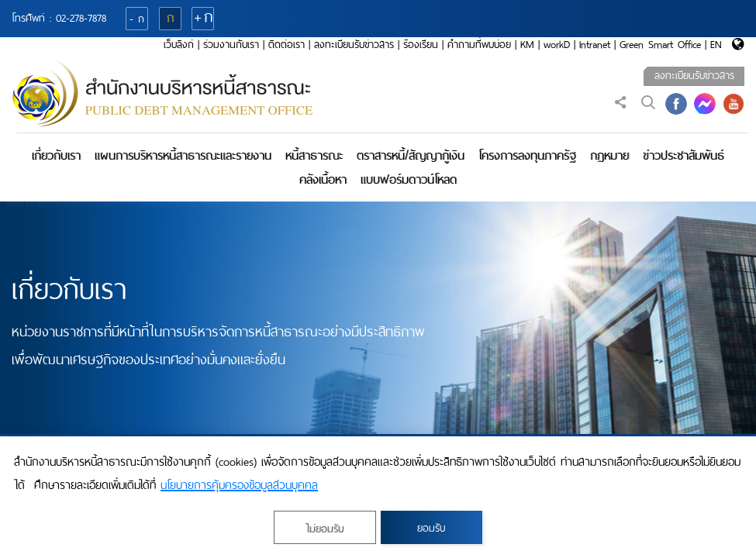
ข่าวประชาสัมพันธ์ (684, 155)
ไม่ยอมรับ (324, 529)
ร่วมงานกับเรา (231, 45)
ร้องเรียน (421, 45)
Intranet (595, 45)
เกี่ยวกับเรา (56, 155)
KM (527, 45)
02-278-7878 (81, 18)
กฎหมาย (609, 155)
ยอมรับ (431, 528)
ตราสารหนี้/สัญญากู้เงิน (411, 155)
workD (557, 45)
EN (716, 45)
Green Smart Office (660, 45)
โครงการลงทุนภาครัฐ (527, 155)
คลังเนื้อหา (323, 179)
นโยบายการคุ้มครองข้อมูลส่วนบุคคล (239, 485)
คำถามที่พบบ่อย (479, 45)
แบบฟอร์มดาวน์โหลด (409, 179)
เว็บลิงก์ (179, 45)
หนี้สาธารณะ (314, 155)
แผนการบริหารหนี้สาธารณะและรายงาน (183, 155)
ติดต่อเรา (287, 45)
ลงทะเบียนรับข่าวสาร (354, 45)
